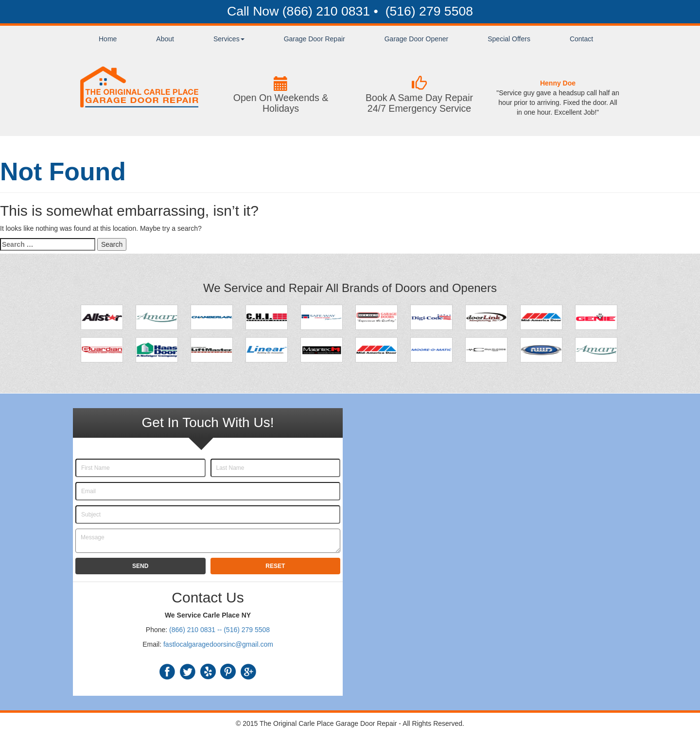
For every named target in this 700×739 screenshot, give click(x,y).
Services (229, 39)
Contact (581, 39)
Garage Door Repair (315, 39)
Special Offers (509, 39)
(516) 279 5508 (427, 11)
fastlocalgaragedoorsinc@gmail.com (218, 644)
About (165, 39)
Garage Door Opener (417, 39)
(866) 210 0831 (326, 11)
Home (108, 39)
